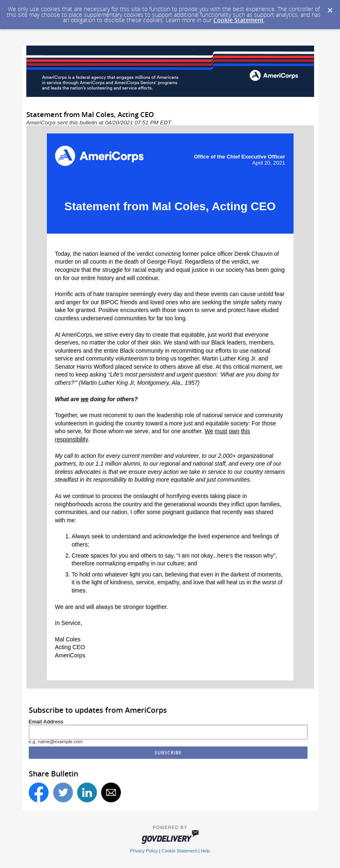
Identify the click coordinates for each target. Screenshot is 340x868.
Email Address (46, 722)
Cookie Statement (239, 20)
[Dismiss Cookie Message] (330, 8)
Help (205, 851)
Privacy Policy (144, 851)
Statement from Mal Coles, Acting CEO (170, 206)
